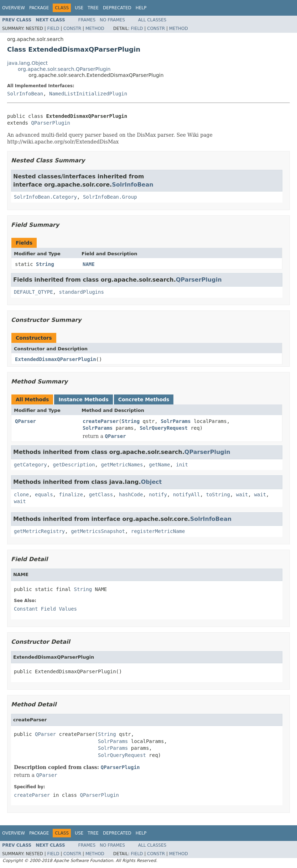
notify (158, 495)
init (182, 465)
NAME (89, 264)
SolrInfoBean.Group (110, 197)
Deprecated (117, 8)
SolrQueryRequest (164, 428)
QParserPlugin (51, 123)
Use (79, 8)
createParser (101, 421)
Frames (87, 20)
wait (242, 495)
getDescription (74, 465)
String (45, 264)
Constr (72, 28)
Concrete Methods (144, 399)
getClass (101, 495)
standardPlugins (81, 292)
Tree (93, 8)
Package (39, 8)
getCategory (30, 465)
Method (95, 28)
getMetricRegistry (39, 531)
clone (21, 495)
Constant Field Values (45, 609)
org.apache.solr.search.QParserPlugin (64, 69)
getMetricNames (122, 465)
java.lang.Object (27, 63)
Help (141, 8)
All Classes (152, 20)
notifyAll (187, 495)
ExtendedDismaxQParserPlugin (56, 359)
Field (53, 28)
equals (44, 495)
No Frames (112, 20)
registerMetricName (158, 531)
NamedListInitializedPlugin (88, 94)
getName (159, 465)
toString (218, 495)
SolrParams (176, 421)
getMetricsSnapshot (98, 531)
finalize (71, 495)
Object (152, 482)
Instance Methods (83, 399)
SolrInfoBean (25, 94)
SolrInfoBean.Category (45, 197)
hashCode (131, 495)
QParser (25, 421)
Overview (14, 8)
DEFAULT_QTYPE (33, 292)
